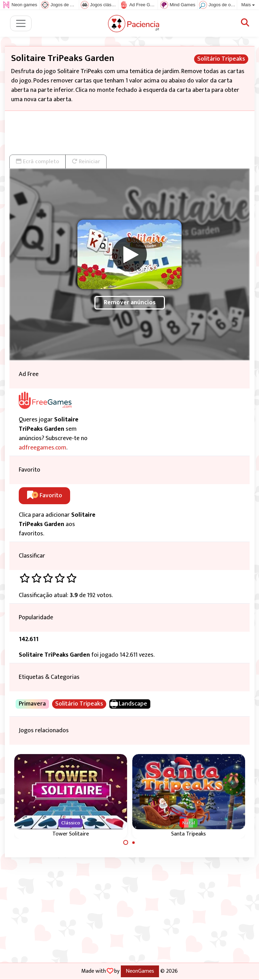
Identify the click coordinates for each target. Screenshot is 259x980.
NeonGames (140, 971)
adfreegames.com (43, 448)
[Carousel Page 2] (134, 842)
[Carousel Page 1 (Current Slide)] (126, 842)
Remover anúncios (130, 303)
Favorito (45, 496)
